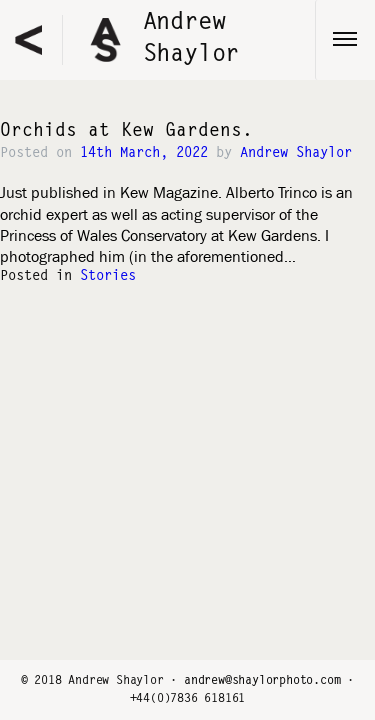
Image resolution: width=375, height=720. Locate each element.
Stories (108, 277)
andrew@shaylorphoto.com (262, 681)
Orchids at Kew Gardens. (126, 132)
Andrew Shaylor (296, 154)
